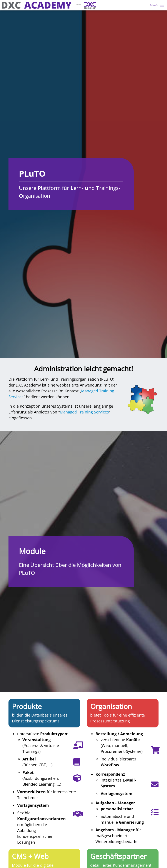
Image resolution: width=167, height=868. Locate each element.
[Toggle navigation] (156, 5)
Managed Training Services (84, 412)
